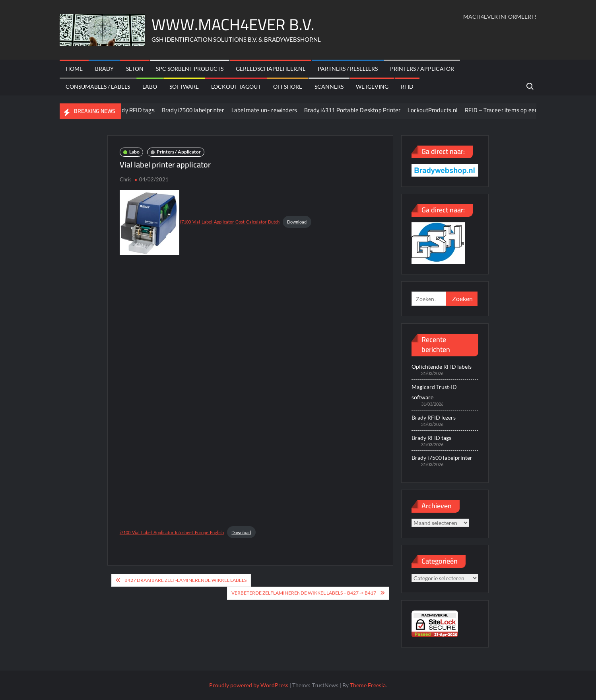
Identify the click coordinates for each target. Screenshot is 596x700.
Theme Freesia (368, 685)
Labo (150, 87)
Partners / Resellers (348, 69)
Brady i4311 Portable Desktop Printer (359, 110)
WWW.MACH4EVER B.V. (233, 24)
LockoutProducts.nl (439, 110)
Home (74, 69)
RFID (407, 87)
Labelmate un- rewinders (271, 110)
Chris (126, 179)
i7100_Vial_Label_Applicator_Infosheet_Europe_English (172, 532)
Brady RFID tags (140, 110)
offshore (288, 87)
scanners (329, 87)
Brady (104, 69)
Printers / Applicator (422, 69)
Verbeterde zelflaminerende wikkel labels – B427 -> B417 (304, 593)
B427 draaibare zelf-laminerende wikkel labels (185, 580)
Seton (135, 69)
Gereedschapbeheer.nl (271, 69)
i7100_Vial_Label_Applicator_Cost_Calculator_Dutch (200, 222)
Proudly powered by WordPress (249, 685)
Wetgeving (372, 87)
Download (297, 222)
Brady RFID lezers (434, 417)
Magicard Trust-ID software (434, 392)
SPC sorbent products (190, 69)
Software (184, 87)
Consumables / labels (98, 87)
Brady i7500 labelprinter (199, 110)
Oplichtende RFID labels (442, 367)
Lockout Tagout (236, 87)
